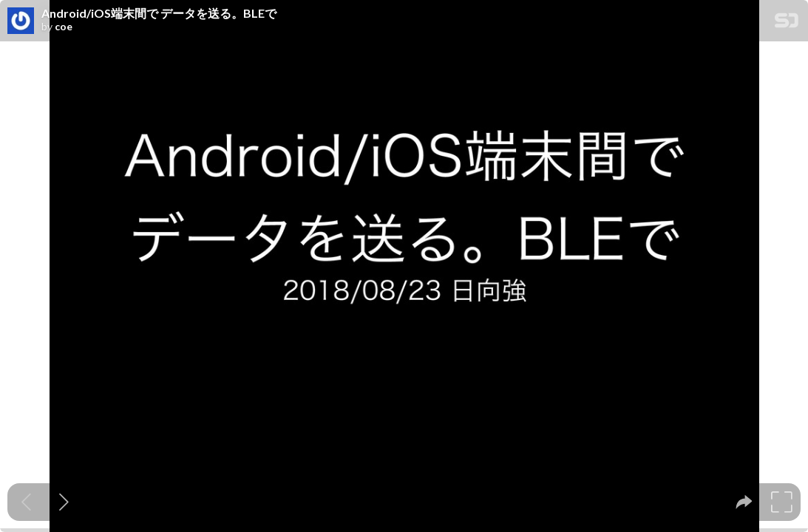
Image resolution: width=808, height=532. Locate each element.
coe (64, 27)
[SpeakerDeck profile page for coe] (21, 21)
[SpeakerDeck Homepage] (787, 23)
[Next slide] (64, 502)
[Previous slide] (26, 502)
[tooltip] (744, 502)
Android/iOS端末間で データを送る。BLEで (159, 13)
